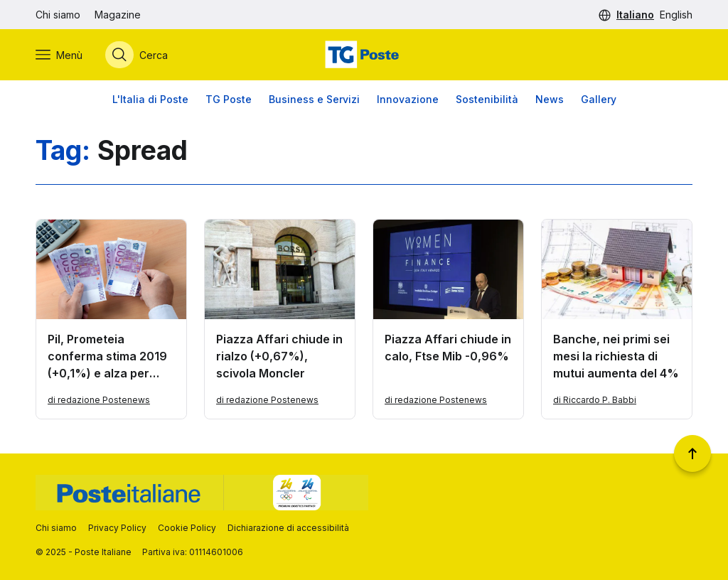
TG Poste (229, 99)
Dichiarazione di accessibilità (288, 528)
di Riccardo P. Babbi (595, 400)
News (550, 99)
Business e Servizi (314, 99)
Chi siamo (58, 15)
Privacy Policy (117, 528)
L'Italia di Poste (150, 99)
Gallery (599, 99)
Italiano (635, 15)
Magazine (118, 15)
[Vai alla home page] (364, 55)
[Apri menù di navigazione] (59, 55)
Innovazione (408, 99)
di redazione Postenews (99, 400)
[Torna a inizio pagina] (692, 453)
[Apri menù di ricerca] (136, 55)
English (676, 15)
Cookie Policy (187, 528)
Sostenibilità (487, 99)
